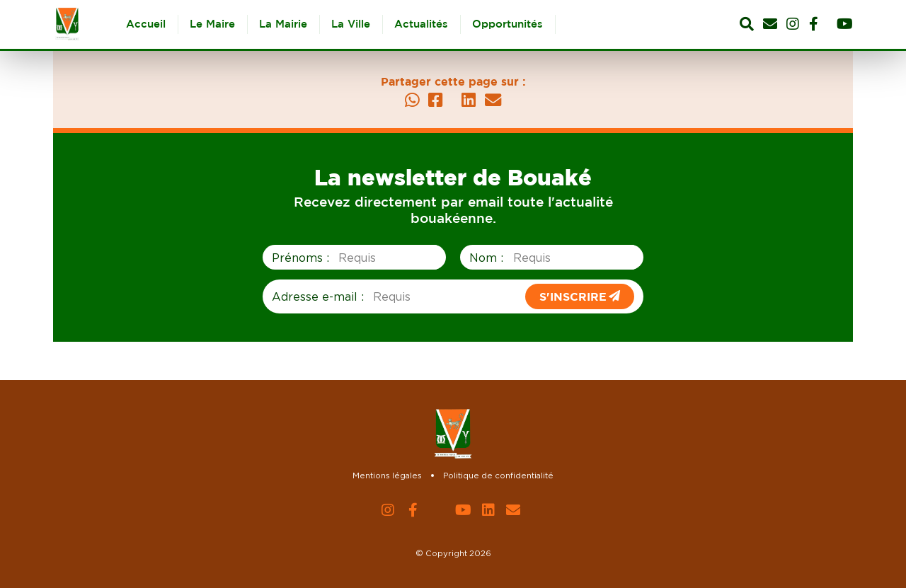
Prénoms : (300, 258)
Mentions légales (387, 475)
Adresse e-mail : (318, 296)
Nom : (486, 258)
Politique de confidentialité (498, 475)
